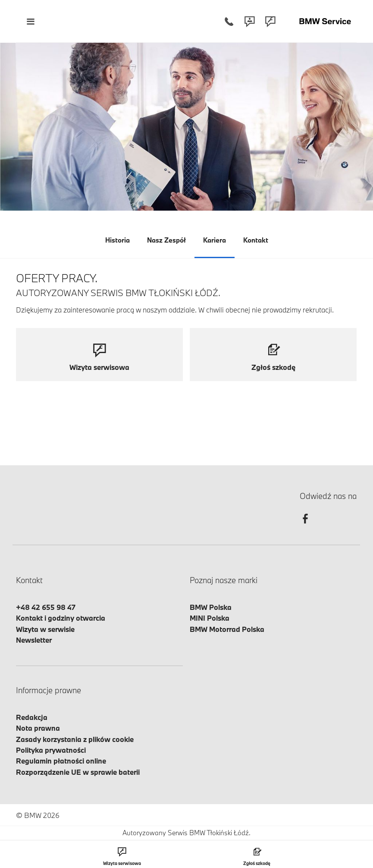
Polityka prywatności (51, 750)
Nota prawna (38, 728)
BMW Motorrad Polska (227, 629)
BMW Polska (211, 607)
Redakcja (32, 717)
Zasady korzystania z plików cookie (75, 739)
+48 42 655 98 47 (46, 607)
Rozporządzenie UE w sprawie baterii (78, 772)
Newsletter (34, 640)
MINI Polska (210, 618)
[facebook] (305, 526)
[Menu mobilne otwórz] (30, 21)
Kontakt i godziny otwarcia (61, 618)
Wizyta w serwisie (45, 629)
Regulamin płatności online (61, 761)
